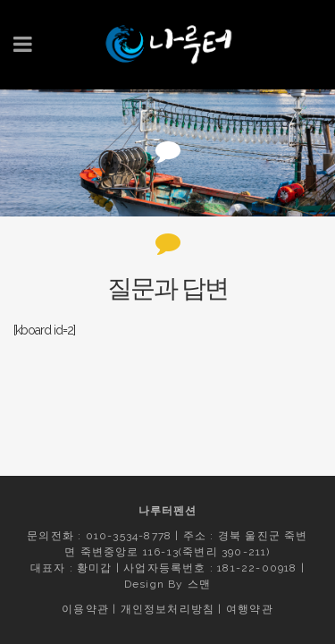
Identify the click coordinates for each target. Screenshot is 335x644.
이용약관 (85, 609)
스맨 (199, 584)
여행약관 (250, 609)
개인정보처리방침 (168, 609)
